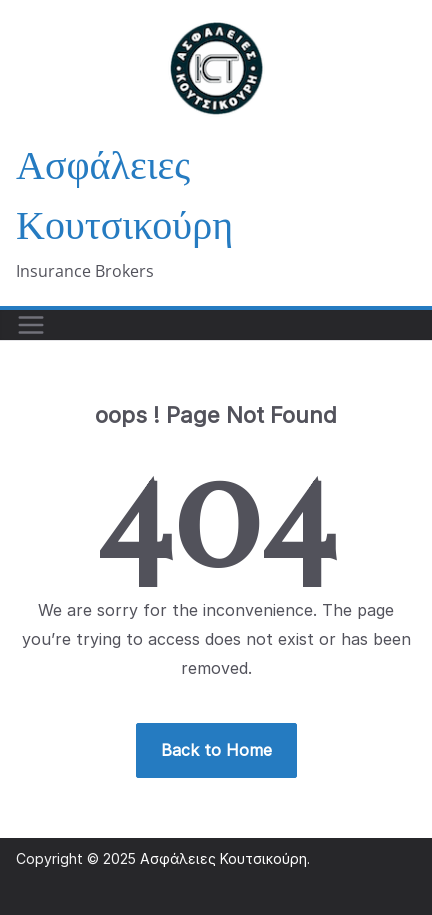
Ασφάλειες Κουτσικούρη (223, 858)
